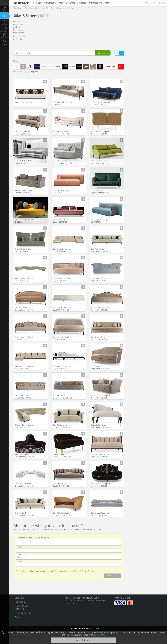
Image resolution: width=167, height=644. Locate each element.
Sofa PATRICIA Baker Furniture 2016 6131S (61, 133)
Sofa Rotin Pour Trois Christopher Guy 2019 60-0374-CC (63, 514)
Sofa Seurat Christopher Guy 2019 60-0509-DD (24, 367)
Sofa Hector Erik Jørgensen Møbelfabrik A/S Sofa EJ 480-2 (100, 192)
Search (105, 53)
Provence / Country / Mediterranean (146, 85)
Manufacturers (51, 3)
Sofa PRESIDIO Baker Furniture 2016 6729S (23, 133)
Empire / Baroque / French (142, 93)
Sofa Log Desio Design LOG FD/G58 (100, 221)
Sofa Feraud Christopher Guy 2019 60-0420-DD (101, 485)
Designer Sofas (19, 36)
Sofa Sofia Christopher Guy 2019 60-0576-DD (62, 367)
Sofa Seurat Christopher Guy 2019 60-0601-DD (62, 250)
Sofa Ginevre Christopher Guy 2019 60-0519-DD (63, 485)
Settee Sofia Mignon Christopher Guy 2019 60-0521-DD (101, 426)
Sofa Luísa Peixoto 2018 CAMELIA (24, 221)
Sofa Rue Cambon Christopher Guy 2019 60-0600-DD (101, 250)
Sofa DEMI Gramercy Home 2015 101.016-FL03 (101, 162)
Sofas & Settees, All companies (26, 72)
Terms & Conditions (62, 571)
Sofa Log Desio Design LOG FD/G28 (61, 191)
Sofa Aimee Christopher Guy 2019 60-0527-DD (62, 338)
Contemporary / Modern (141, 65)
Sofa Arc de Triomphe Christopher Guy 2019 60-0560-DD (24, 485)
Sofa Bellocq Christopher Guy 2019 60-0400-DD (24, 397)
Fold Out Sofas (19, 33)
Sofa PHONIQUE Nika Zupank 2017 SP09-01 (61, 221)
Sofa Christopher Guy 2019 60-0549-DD (23, 250)
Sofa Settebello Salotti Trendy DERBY (23, 162)
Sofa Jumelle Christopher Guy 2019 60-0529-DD (24, 279)
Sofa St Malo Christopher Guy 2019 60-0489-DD (101, 338)
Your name (22, 547)
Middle (141, 165)
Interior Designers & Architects (73, 3)
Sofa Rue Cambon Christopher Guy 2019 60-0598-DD (63, 426)
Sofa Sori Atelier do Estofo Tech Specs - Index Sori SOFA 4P (101, 104)
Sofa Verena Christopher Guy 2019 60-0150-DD (101, 397)
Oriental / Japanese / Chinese (143, 89)
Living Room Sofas (20, 24)
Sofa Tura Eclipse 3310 (23, 102)
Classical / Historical (140, 69)
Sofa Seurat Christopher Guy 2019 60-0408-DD (62, 279)
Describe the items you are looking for (33, 538)
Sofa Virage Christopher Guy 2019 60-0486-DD (100, 514)
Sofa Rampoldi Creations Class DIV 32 (62, 103)
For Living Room (138, 148)
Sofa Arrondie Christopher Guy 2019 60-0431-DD (101, 368)
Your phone (22, 554)
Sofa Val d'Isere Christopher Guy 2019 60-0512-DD (63, 397)
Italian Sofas (18, 39)
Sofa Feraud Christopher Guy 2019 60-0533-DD (24, 338)
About (107, 3)
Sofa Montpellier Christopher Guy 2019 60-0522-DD (24, 309)
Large (134, 165)
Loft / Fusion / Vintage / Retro (144, 73)
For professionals (96, 3)
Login (164, 3)
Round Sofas (18, 30)
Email (20, 561)
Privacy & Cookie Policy (83, 571)
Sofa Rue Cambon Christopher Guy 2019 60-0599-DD (24, 514)
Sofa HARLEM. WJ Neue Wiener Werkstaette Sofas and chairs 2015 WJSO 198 (63, 162)
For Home (152, 152)
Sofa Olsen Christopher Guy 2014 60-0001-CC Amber (100, 133)
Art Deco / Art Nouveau (141, 77)
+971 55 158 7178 (152, 3)
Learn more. (100, 635)
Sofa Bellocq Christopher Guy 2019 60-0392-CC (101, 279)
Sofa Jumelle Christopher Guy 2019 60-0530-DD (62, 309)
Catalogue (38, 3)
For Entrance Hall (138, 152)
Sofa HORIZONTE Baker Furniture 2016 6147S (24, 191)
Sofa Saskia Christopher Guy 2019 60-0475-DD (100, 309)
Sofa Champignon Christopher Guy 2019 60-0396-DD (24, 456)
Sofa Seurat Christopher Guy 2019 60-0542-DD (100, 455)
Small (149, 165)
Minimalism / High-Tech (141, 81)
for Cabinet (151, 148)
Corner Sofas (18, 21)
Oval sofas (17, 27)
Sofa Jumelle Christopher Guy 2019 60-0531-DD (24, 426)
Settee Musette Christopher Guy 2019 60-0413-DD (63, 456)
